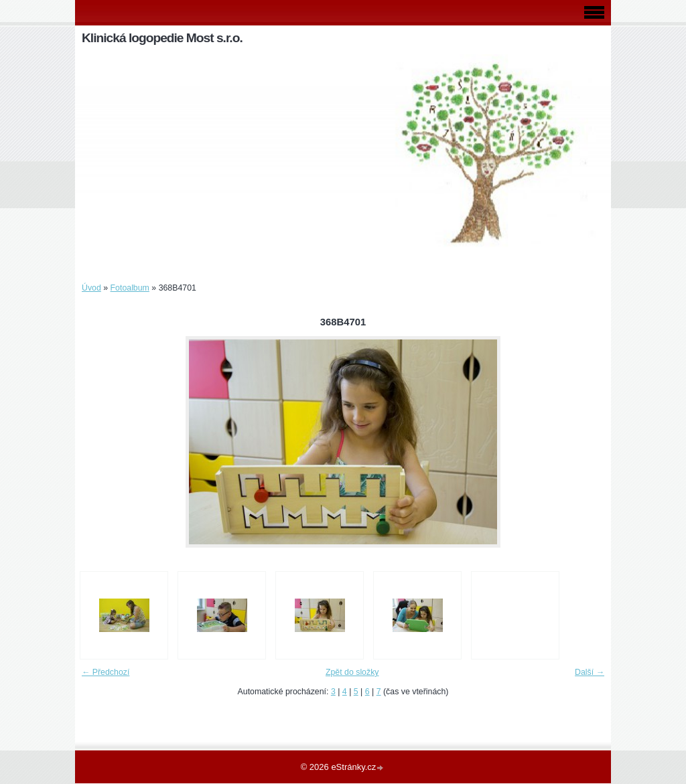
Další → (590, 672)
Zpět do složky (352, 672)
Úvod (91, 288)
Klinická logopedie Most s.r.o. (162, 38)
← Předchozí (106, 672)
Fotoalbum (130, 288)
